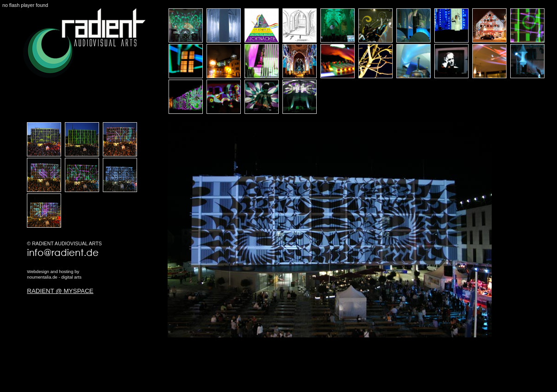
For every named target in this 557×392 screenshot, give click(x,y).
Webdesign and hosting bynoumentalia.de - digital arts (54, 274)
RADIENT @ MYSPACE (60, 291)
